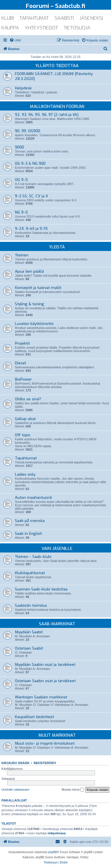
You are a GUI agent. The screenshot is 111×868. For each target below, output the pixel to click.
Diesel (21, 363)
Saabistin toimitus (31, 605)
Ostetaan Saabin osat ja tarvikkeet (45, 681)
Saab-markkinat (57, 624)
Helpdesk (23, 88)
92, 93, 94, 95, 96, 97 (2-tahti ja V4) (47, 115)
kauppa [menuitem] (10, 28)
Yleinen (22, 255)
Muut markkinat (57, 735)
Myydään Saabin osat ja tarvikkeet (45, 665)
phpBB (52, 852)
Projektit (22, 343)
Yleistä (57, 247)
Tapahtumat (26, 458)
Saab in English (29, 534)
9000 (20, 147)
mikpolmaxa (57, 833)
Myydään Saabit (29, 632)
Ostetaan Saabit (29, 648)
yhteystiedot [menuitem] (41, 28)
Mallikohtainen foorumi (57, 107)
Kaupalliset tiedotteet (34, 717)
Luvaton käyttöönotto (34, 324)
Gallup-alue (25, 419)
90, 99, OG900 (28, 131)
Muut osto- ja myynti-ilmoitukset (45, 743)
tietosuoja (77, 28)
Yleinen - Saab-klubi (33, 557)
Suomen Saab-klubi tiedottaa (41, 589)
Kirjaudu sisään (15, 763)
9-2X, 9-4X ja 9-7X (31, 229)
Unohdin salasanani (15, 789)
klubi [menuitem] (8, 18)
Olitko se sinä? (28, 399)
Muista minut (73, 790)
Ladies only (25, 474)
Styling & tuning (30, 304)
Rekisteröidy (45, 763)
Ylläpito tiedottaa (57, 66)
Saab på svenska (30, 521)
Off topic (23, 435)
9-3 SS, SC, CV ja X (31, 196)
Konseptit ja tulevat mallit (38, 288)
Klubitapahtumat (30, 573)
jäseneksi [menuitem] (91, 18)
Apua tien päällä (29, 271)
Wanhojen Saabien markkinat (41, 697)
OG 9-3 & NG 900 (30, 163)
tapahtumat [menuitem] (34, 18)
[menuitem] (15, 40)
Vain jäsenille (57, 548)
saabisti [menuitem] (64, 18)
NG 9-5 (21, 212)
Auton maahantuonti (33, 498)
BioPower (23, 379)
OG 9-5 (21, 180)
